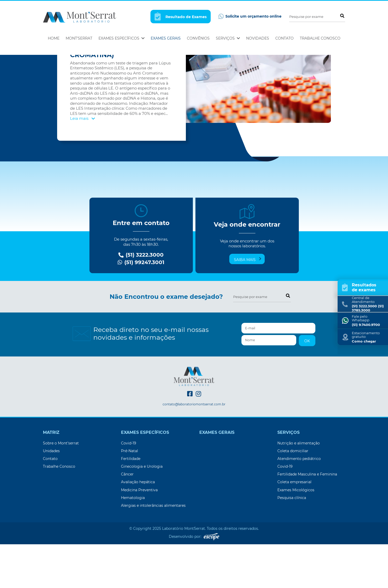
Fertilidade (131, 502)
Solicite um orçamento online (250, 16)
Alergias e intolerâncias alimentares (153, 549)
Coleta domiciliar (293, 495)
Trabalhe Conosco (320, 38)
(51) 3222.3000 (141, 299)
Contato (284, 38)
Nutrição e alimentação (299, 487)
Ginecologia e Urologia (142, 510)
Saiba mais (248, 303)
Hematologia (133, 541)
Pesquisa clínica (292, 541)
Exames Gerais (166, 38)
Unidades (51, 495)
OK (307, 385)
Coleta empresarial (294, 526)
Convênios (198, 38)
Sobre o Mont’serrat (61, 487)
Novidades (258, 38)
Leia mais (82, 162)
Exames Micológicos (296, 534)
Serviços (228, 38)
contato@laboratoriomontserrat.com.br (194, 448)
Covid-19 (129, 487)
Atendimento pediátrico (299, 502)
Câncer (127, 518)
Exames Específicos (121, 38)
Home (54, 38)
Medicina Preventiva (139, 534)
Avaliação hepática (138, 526)
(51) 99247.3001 (141, 306)
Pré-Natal (130, 495)
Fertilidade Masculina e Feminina (307, 518)
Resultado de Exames (181, 16)
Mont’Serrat (79, 38)
